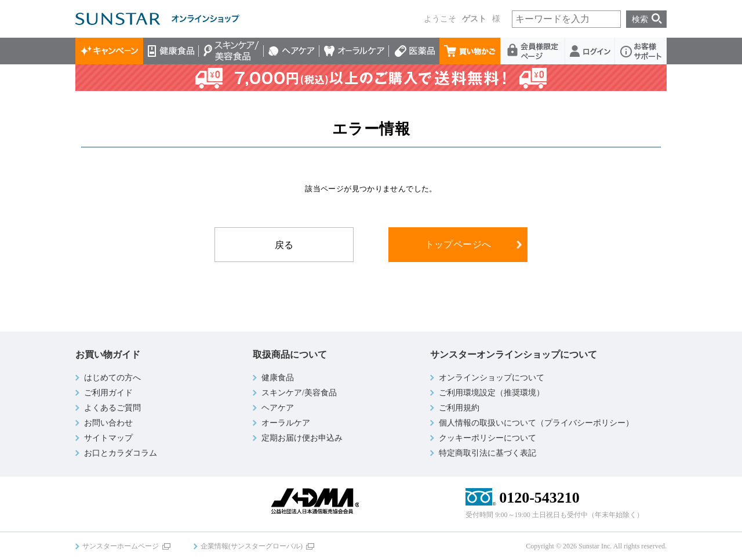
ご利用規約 (459, 408)
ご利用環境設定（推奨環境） (492, 393)
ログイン (590, 51)
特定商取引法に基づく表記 (488, 453)
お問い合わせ (108, 423)
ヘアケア (292, 51)
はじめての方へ (112, 378)
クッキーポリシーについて (488, 438)
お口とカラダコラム (121, 453)
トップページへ (458, 244)
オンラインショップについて (492, 378)
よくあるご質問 (112, 408)
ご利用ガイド (108, 393)
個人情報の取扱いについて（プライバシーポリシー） (536, 423)
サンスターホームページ (121, 546)
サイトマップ (108, 438)
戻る (284, 245)
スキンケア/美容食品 (231, 51)
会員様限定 (533, 51)
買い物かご (470, 51)
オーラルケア (354, 51)
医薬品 (414, 51)
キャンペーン (109, 51)
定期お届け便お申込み (302, 438)
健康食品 (171, 51)
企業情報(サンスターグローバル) (252, 546)
